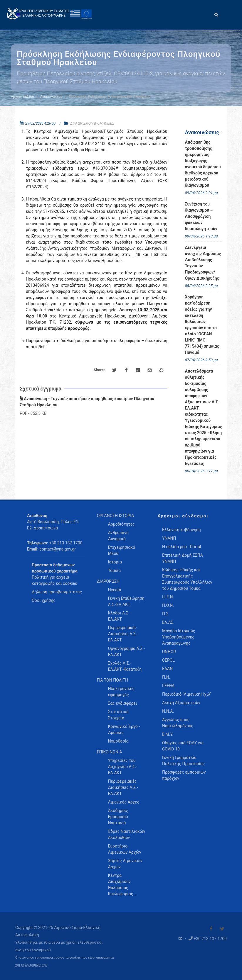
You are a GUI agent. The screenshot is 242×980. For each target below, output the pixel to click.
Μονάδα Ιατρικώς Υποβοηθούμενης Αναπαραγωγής (179, 637)
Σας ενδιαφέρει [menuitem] (123, 703)
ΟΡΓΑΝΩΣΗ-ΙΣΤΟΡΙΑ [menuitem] (116, 516)
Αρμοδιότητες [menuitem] (121, 524)
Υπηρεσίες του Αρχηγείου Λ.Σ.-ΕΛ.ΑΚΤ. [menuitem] (123, 767)
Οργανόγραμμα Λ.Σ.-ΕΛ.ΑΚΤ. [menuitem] (126, 652)
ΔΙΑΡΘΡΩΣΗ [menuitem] (108, 581)
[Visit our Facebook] (211, 929)
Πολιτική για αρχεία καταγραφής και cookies (54, 580)
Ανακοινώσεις (51, 97)
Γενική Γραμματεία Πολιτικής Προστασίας (183, 761)
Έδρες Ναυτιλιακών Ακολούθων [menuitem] (127, 834)
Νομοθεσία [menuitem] (118, 741)
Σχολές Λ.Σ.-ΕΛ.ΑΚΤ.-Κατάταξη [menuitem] (125, 666)
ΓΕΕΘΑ (168, 686)
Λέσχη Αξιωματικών (181, 703)
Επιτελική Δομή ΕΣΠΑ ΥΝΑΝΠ (183, 558)
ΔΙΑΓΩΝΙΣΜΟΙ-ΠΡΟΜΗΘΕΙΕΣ (92, 123)
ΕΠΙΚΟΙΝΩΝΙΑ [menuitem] (110, 752)
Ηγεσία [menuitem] (115, 590)
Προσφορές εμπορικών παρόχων (184, 775)
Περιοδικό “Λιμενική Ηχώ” (187, 694)
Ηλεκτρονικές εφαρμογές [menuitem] (121, 692)
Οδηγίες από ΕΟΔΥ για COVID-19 (183, 746)
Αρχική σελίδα (22, 97)
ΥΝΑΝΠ (169, 538)
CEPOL (168, 660)
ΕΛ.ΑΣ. (168, 622)
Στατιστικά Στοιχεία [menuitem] (118, 715)
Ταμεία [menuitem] (115, 570)
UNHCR (169, 652)
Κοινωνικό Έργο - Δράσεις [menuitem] (124, 730)
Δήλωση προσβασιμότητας (57, 592)
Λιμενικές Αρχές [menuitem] (124, 802)
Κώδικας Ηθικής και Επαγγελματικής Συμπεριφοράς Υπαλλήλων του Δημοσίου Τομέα (187, 579)
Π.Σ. (166, 614)
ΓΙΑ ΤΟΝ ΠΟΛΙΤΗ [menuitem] (112, 680)
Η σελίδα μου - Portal (181, 547)
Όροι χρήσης (44, 600)
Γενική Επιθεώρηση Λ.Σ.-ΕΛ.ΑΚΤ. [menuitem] (126, 601)
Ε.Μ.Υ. (168, 734)
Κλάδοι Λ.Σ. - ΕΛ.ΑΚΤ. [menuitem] (120, 616)
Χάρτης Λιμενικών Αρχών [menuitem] (125, 864)
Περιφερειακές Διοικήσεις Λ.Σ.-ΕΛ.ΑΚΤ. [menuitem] (123, 634)
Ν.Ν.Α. (168, 711)
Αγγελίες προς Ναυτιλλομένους (178, 723)
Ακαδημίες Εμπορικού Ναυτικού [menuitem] (118, 817)
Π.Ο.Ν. (168, 605)
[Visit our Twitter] (222, 929)
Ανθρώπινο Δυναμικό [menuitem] (118, 536)
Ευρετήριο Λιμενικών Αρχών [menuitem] (125, 849)
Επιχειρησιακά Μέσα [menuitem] (122, 550)
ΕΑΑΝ (167, 669)
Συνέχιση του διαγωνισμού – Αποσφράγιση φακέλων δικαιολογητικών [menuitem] (201, 216)
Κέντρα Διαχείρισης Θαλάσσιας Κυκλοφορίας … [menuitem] (122, 885)
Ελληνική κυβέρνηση (181, 530)
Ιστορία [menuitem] (115, 562)
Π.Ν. (166, 677)
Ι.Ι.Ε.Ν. (168, 597)
